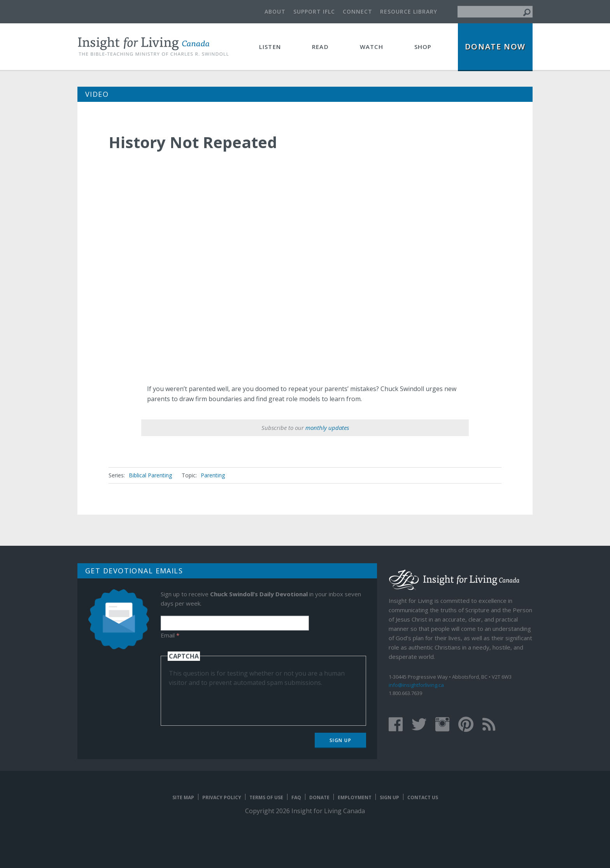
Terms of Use (266, 797)
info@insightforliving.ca (416, 685)
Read (320, 47)
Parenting (213, 475)
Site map (183, 797)
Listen (270, 47)
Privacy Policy (222, 797)
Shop (423, 47)
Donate (319, 797)
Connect (358, 11)
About (275, 11)
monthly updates (327, 428)
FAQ (296, 797)
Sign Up (341, 740)
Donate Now (495, 46)
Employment (355, 797)
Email (170, 635)
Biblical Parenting (150, 475)
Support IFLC (314, 11)
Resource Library (409, 11)
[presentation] (228, 702)
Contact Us (423, 797)
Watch (372, 47)
